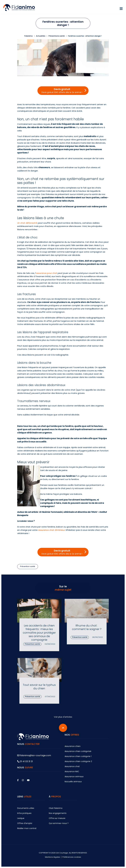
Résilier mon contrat (27, 828)
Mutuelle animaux (73, 782)
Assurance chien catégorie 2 (78, 761)
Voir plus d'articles (63, 717)
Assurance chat (72, 766)
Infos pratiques (24, 813)
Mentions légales (53, 857)
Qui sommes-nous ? (59, 823)
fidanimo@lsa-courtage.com (34, 755)
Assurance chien (73, 746)
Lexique (21, 818)
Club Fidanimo (56, 808)
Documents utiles (26, 808)
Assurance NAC (72, 771)
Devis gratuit (62, 91)
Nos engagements (58, 813)
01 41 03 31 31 (25, 761)
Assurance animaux (74, 776)
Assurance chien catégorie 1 (78, 756)
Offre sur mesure (57, 818)
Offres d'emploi (25, 823)
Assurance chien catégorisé (78, 751)
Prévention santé (28, 566)
